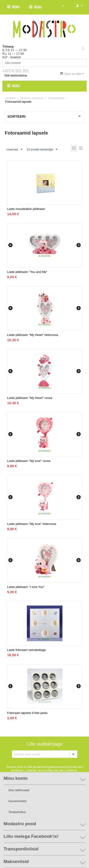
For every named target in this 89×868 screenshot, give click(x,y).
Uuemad (14, 150)
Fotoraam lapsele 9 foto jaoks (27, 713)
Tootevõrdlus (17, 812)
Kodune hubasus (32, 98)
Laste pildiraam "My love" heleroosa (32, 524)
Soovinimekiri (17, 801)
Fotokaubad (56, 98)
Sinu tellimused (19, 790)
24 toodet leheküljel (42, 150)
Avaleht (10, 98)
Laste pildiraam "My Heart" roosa (30, 398)
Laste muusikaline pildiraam (26, 209)
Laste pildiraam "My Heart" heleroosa (33, 335)
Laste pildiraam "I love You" (26, 587)
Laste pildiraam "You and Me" (27, 272)
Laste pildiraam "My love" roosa (29, 461)
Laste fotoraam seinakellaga (26, 650)
